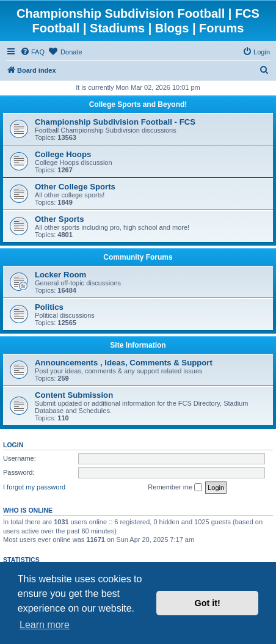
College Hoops (63, 154)
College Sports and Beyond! (138, 104)
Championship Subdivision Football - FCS (115, 122)
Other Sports (60, 219)
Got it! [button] (208, 603)
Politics (49, 307)
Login (13, 445)
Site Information (138, 345)
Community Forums (138, 257)
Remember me (175, 488)
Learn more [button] (45, 625)
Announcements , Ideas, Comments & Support (124, 363)
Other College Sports (75, 187)
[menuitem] (32, 52)
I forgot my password (34, 487)
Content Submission (74, 395)
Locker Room (60, 275)
